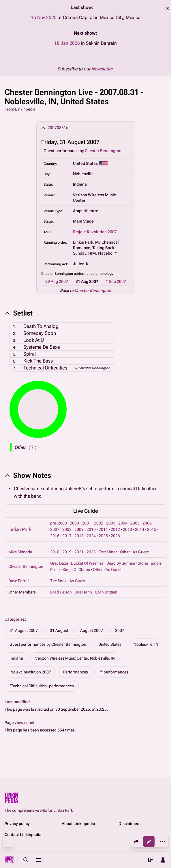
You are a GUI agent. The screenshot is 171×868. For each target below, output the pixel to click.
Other (125, 552)
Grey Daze (59, 563)
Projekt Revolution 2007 (95, 232)
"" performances (114, 672)
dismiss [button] (168, 8)
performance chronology (94, 274)
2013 (127, 529)
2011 (103, 529)
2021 (79, 552)
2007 (55, 529)
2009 (79, 529)
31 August (59, 630)
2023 (91, 552)
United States (110, 644)
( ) (32, 447)
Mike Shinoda (20, 552)
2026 (115, 536)
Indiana (16, 658)
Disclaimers (129, 824)
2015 (152, 529)
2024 (91, 536)
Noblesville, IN (146, 644)
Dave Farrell (19, 581)
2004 (123, 523)
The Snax (58, 581)
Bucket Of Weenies (87, 563)
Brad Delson (61, 592)
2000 (74, 523)
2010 (91, 529)
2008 (67, 529)
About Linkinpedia (78, 824)
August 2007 (92, 630)
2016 (55, 536)
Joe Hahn (83, 592)
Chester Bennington (103, 151)
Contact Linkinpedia (23, 835)
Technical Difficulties (45, 368)
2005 (135, 523)
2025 (103, 536)
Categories (15, 619)
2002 (99, 523)
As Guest (141, 552)
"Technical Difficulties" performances (42, 686)
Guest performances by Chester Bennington (48, 644)
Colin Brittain (106, 592)
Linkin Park (20, 529)
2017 (67, 536)
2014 (140, 529)
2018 (79, 536)
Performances (76, 672)
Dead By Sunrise (121, 563)
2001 (87, 523)
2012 (115, 529)
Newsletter (102, 69)
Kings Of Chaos (76, 570)
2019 (67, 552)
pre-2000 (59, 523)
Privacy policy (17, 824)
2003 (111, 523)
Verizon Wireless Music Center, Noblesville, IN (75, 658)
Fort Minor (108, 552)
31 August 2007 (24, 630)
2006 (147, 523)
